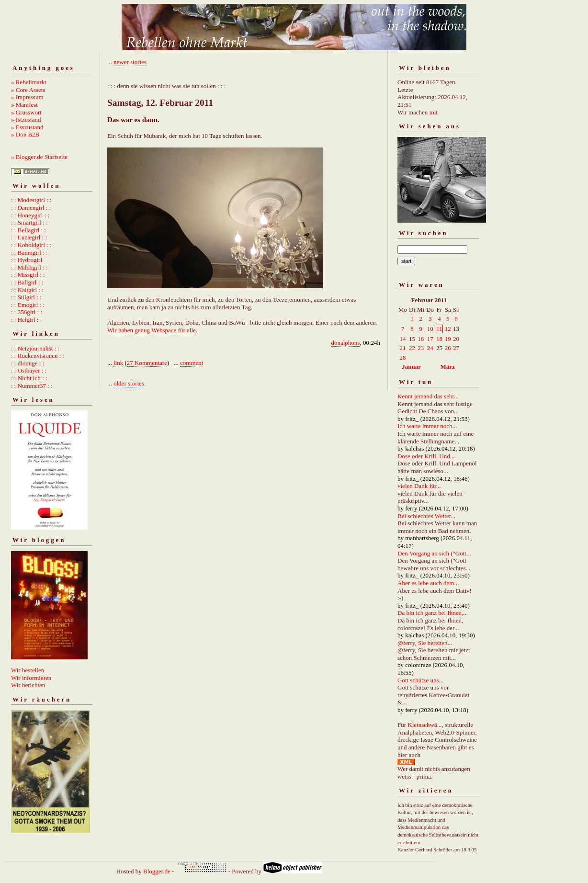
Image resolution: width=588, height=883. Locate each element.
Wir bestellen (28, 670)
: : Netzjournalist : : (35, 348)
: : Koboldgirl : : (31, 245)
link (118, 363)
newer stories (130, 62)
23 (421, 348)
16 (421, 339)
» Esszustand (27, 127)
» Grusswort (26, 112)
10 (430, 329)
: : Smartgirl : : (29, 222)
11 (439, 329)
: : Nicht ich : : (29, 378)
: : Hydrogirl (27, 260)
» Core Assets (28, 90)
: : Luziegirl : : (29, 237)
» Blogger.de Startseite (39, 157)
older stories (129, 383)
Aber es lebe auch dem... (428, 583)
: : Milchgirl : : (29, 267)
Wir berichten (28, 685)
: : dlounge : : (28, 363)
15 (412, 339)
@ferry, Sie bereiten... (425, 643)
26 (448, 348)
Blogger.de (157, 871)
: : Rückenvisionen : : (38, 356)
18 (439, 339)
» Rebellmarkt (29, 82)
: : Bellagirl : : (28, 230)
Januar (411, 367)
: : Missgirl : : (28, 275)
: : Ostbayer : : (29, 370)
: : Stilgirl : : (26, 297)
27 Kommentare (147, 363)
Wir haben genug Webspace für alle (152, 330)
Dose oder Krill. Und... (426, 456)
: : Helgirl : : (26, 320)
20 (456, 339)
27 (456, 348)
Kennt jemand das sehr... (428, 396)
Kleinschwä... (424, 725)
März (448, 367)
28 (403, 357)
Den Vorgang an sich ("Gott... (434, 553)
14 (403, 339)
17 (430, 339)
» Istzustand (26, 119)
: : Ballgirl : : (27, 282)
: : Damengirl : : (31, 208)
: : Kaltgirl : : (27, 290)
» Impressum (27, 97)
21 (403, 348)
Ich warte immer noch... (427, 426)
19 (448, 339)
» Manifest (24, 105)
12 (448, 329)
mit (434, 112)
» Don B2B (25, 134)
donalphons (345, 343)
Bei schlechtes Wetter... (426, 516)
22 (412, 348)
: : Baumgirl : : (29, 253)
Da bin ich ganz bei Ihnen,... (433, 613)
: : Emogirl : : (28, 305)
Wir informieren (31, 678)
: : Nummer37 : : (32, 386)
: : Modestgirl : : (31, 200)
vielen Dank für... (419, 486)
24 (430, 348)
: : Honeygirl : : (30, 215)
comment (192, 363)
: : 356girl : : (27, 312)
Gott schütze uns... (420, 680)
